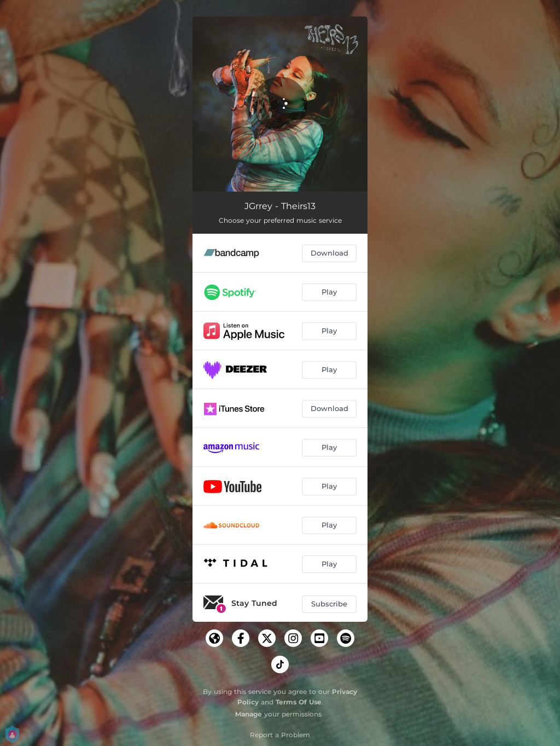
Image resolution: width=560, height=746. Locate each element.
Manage (249, 714)
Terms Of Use (299, 702)
